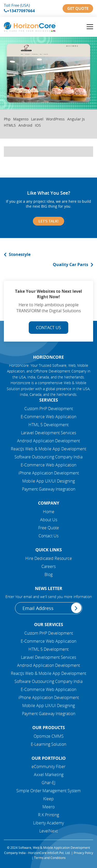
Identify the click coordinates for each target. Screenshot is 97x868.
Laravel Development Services (48, 433)
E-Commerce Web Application (48, 417)
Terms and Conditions (50, 858)
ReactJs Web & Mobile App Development (48, 449)
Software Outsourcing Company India (48, 457)
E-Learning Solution (48, 744)
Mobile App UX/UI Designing (48, 481)
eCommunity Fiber (48, 767)
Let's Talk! (48, 221)
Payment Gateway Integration (49, 489)
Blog (48, 574)
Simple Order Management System (48, 791)
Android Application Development (48, 441)
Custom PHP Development (49, 409)
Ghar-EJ (48, 783)
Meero (48, 807)
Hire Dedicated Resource (49, 558)
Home (49, 512)
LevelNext (48, 831)
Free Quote (49, 528)
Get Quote (78, 8)
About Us (49, 520)
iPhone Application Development (49, 473)
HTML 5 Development (48, 425)
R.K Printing (48, 815)
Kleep (48, 799)
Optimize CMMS (49, 736)
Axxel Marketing (49, 775)
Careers (48, 566)
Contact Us (48, 328)
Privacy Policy (83, 853)
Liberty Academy (48, 823)
